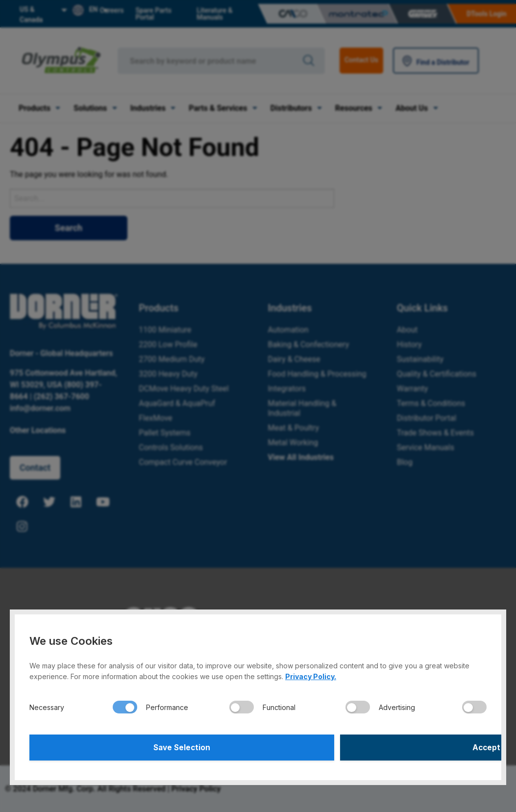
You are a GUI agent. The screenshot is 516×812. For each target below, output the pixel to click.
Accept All (374, 746)
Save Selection (142, 746)
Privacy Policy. (311, 674)
